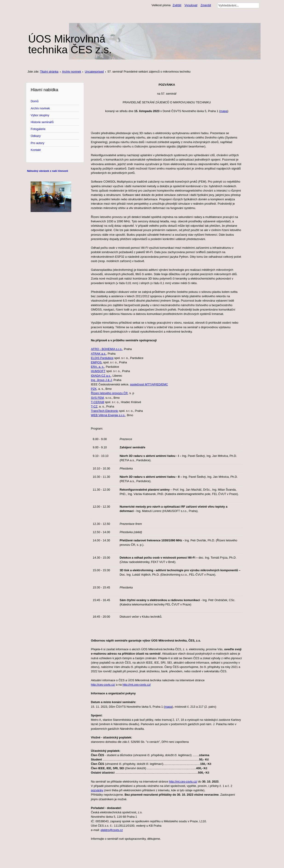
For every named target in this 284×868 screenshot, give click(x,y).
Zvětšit (177, 5)
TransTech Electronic (105, 411)
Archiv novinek (71, 72)
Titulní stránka (49, 72)
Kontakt (36, 150)
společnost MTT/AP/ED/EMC (149, 384)
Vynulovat (191, 5)
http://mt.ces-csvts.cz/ (137, 685)
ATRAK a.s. (98, 354)
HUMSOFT (98, 371)
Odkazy (36, 136)
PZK (94, 389)
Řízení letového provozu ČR (109, 393)
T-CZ (94, 406)
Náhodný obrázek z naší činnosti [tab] (48, 171)
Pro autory (38, 143)
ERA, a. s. (98, 367)
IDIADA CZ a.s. (101, 376)
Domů (35, 101)
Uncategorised (94, 72)
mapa (224, 111)
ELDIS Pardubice (102, 358)
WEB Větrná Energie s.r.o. (108, 415)
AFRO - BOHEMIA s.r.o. (107, 349)
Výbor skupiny (40, 115)
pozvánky (97, 790)
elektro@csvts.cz (112, 830)
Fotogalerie (38, 129)
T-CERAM (98, 402)
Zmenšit (206, 5)
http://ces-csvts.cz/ (103, 685)
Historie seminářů (42, 122)
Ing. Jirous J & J (101, 380)
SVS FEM (97, 398)
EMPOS (96, 362)
